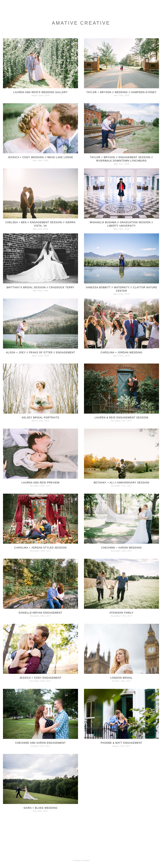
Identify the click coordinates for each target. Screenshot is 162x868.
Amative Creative (81, 23)
